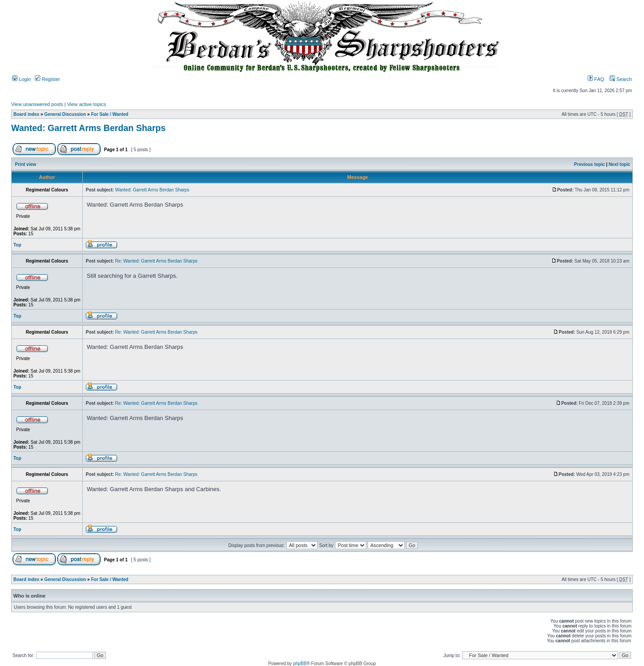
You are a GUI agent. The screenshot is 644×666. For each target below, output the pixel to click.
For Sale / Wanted (110, 114)
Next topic (619, 164)
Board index (26, 114)
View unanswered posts (37, 104)
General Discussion (65, 114)
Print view (26, 164)
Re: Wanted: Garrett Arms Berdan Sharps (156, 261)
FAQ (596, 79)
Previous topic (590, 164)
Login (21, 79)
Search (621, 79)
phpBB (300, 664)
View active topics (87, 104)
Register (47, 79)
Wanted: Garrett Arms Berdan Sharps (88, 128)
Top (17, 245)
